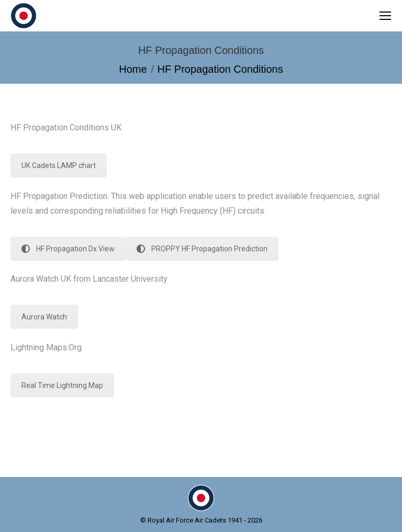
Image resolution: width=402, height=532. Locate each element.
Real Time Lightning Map (62, 385)
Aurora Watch (44, 317)
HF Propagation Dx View (68, 249)
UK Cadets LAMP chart (59, 165)
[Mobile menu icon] (385, 16)
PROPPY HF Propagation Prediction (202, 249)
